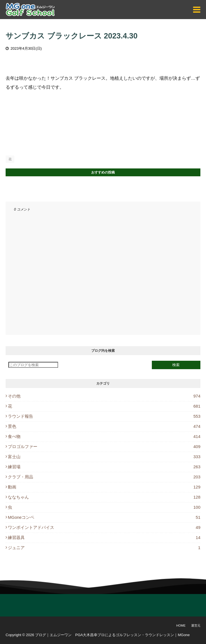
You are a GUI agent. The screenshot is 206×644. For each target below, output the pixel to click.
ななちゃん (104, 497)
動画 (104, 487)
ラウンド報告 (104, 416)
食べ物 (104, 436)
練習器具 (104, 537)
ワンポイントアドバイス (104, 527)
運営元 (196, 625)
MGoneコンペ (104, 517)
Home (181, 625)
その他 (104, 396)
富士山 (104, 457)
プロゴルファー (104, 447)
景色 (104, 426)
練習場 (104, 467)
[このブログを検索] (33, 365)
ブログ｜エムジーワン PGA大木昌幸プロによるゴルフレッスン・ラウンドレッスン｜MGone (112, 635)
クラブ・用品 (104, 477)
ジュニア (104, 548)
